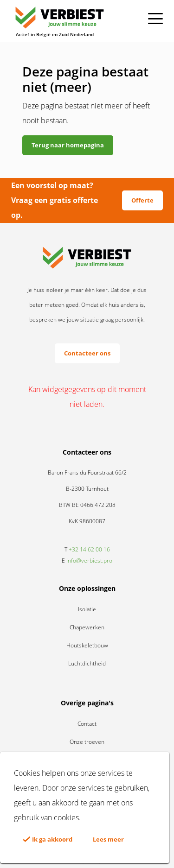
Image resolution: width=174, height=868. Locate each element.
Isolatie (87, 609)
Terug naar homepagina (68, 145)
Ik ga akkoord (48, 839)
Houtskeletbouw (87, 645)
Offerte (142, 200)
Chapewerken (87, 627)
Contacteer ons (87, 353)
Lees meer (108, 839)
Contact (87, 724)
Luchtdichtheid (87, 663)
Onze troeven (87, 742)
